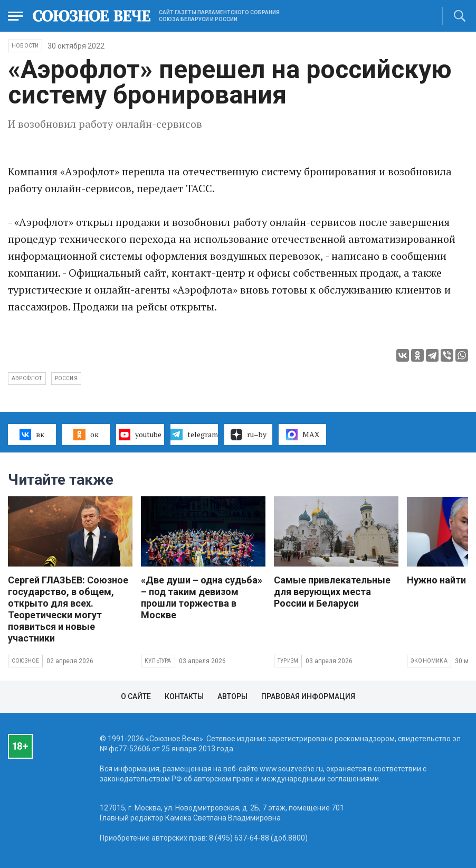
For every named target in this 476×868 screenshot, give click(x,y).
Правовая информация (308, 696)
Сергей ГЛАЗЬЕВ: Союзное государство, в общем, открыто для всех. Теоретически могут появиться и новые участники (68, 609)
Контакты (184, 696)
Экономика (429, 661)
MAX (303, 435)
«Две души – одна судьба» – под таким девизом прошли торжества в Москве (202, 597)
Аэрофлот (27, 378)
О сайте (136, 696)
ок (86, 435)
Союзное (25, 661)
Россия (66, 378)
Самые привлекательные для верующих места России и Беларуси (332, 592)
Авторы (232, 696)
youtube (140, 435)
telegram (194, 435)
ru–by (249, 435)
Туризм (288, 661)
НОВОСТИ (25, 46)
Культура (158, 661)
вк (32, 435)
